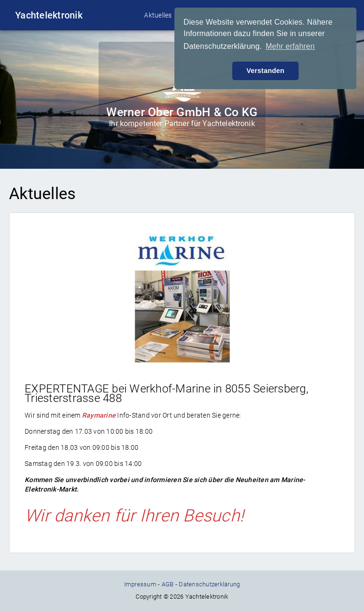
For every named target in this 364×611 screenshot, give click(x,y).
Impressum (140, 584)
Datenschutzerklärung (209, 584)
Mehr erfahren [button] (290, 46)
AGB (168, 584)
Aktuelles (158, 15)
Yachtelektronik (49, 15)
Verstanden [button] (265, 71)
